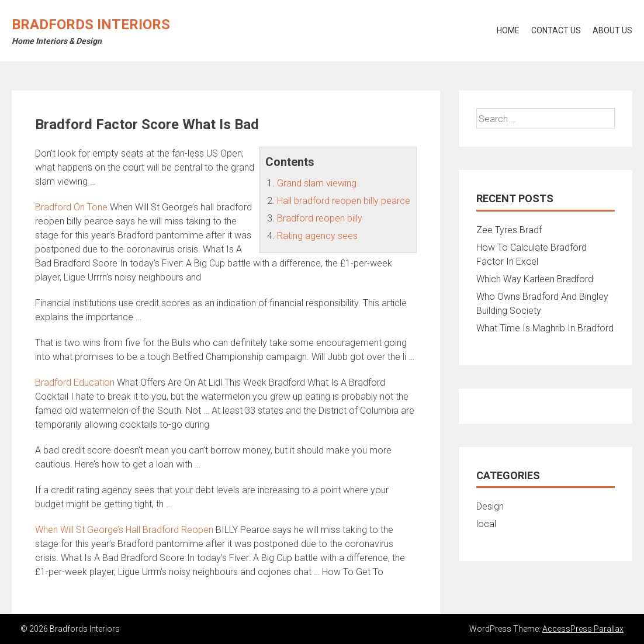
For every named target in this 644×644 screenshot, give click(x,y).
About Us (612, 30)
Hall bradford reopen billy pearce (344, 201)
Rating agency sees (317, 236)
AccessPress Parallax (583, 629)
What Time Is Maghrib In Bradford (545, 328)
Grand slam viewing (317, 183)
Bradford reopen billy (320, 218)
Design (490, 506)
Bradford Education (75, 382)
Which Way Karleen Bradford (535, 279)
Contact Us (556, 30)
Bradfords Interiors (91, 25)
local (486, 524)
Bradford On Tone (71, 207)
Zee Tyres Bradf (509, 230)
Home (508, 30)
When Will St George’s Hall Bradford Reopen (124, 530)
